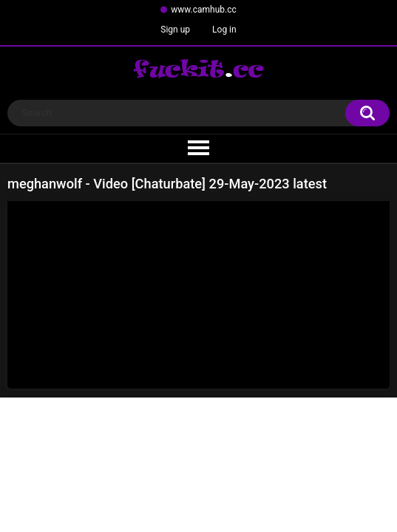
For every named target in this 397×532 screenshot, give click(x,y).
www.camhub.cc (204, 10)
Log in (224, 30)
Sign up (175, 30)
